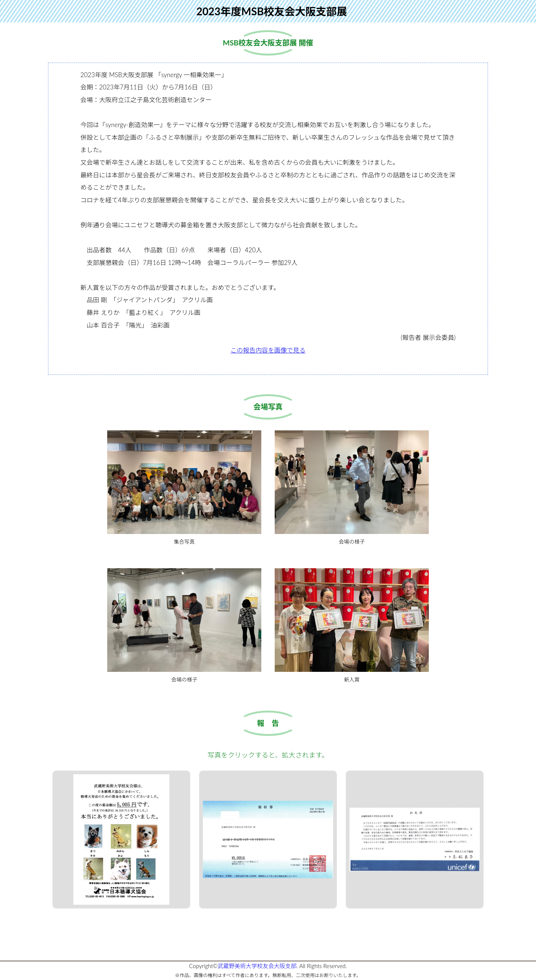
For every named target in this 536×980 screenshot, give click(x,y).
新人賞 (352, 625)
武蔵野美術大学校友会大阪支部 (257, 966)
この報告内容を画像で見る (268, 350)
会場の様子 (352, 488)
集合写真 (184, 488)
